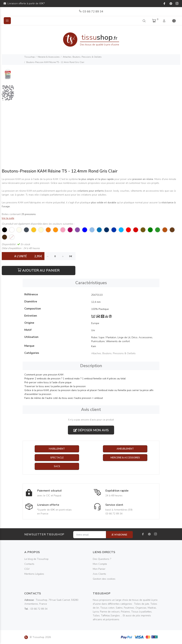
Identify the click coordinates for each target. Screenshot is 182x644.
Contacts (29, 564)
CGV (27, 569)
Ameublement (125, 449)
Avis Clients (99, 574)
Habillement (57, 449)
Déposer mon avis (91, 430)
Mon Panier (99, 569)
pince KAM (52, 179)
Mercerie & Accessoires (49, 57)
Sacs (57, 467)
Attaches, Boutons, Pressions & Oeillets (82, 57)
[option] (8, 76)
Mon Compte (100, 564)
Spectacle (57, 458)
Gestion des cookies (104, 579)
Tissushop (30, 57)
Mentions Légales (34, 574)
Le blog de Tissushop (36, 559)
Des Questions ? (102, 559)
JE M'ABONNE (119, 535)
